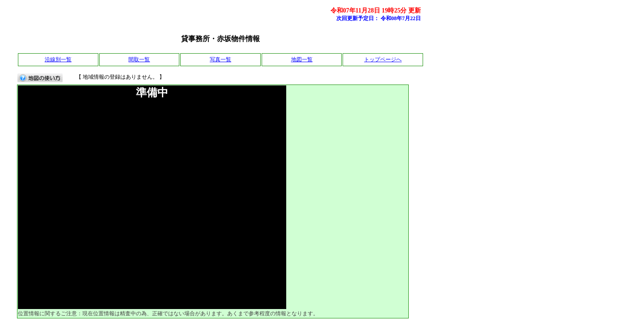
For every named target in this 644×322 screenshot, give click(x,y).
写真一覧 (220, 59)
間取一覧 (139, 59)
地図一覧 (302, 59)
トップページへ (383, 59)
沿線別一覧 (58, 59)
